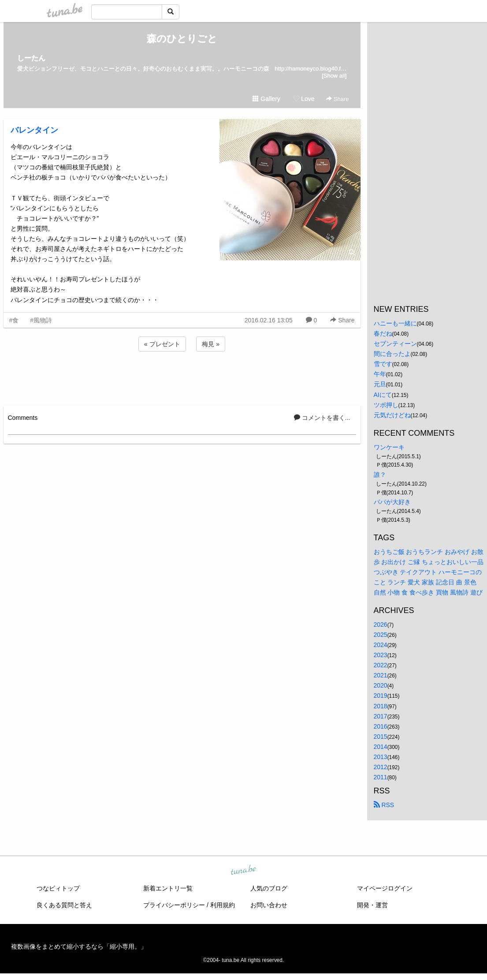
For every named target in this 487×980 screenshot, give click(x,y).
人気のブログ (269, 888)
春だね (383, 333)
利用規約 (223, 905)
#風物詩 (41, 320)
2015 (381, 737)
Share (337, 99)
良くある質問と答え (64, 905)
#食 (14, 320)
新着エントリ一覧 (168, 888)
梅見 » (211, 344)
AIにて (383, 395)
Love (304, 99)
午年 (380, 374)
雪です (383, 364)
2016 (381, 726)
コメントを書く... (322, 418)
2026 (381, 625)
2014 (381, 747)
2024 (381, 645)
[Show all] (334, 76)
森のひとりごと (182, 39)
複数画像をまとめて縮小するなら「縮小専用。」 (79, 946)
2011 (381, 777)
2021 (381, 675)
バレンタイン (34, 130)
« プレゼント (162, 344)
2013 (381, 757)
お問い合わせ (269, 905)
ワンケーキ (389, 447)
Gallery (266, 99)
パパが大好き (392, 502)
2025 (381, 635)
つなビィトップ (58, 888)
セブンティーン (395, 344)
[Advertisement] (182, 377)
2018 (381, 706)
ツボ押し (386, 405)
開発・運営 (372, 905)
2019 (381, 696)
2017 (381, 716)
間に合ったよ (392, 354)
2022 (381, 665)
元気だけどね (392, 415)
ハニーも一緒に (395, 323)
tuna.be (243, 871)
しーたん (31, 58)
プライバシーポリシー (174, 905)
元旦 (380, 384)
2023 (381, 655)
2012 (381, 767)
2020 (381, 685)
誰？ (380, 475)
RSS (384, 805)
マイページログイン (385, 888)
